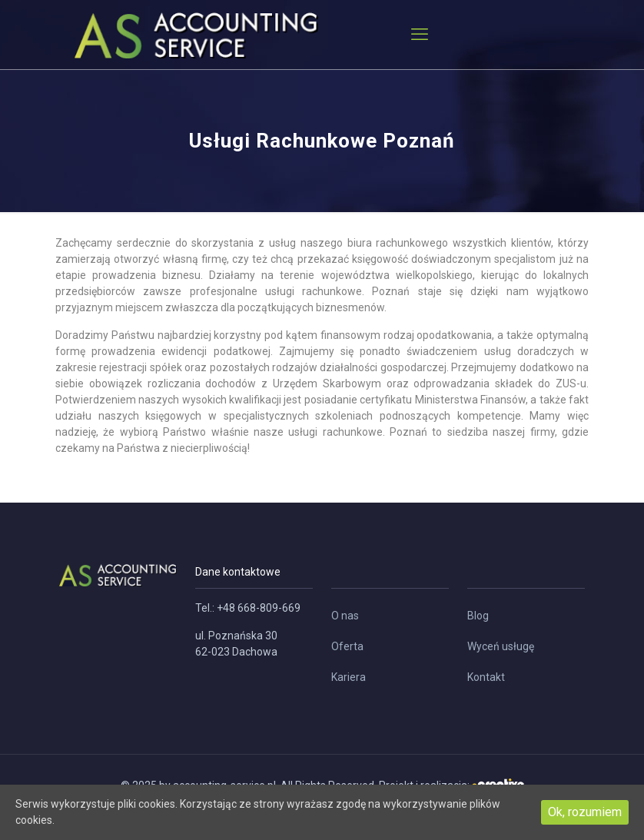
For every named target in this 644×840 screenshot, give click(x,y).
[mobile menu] (420, 35)
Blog (478, 616)
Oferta (347, 646)
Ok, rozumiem (585, 812)
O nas (345, 616)
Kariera (349, 677)
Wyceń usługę (501, 646)
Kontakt (486, 677)
